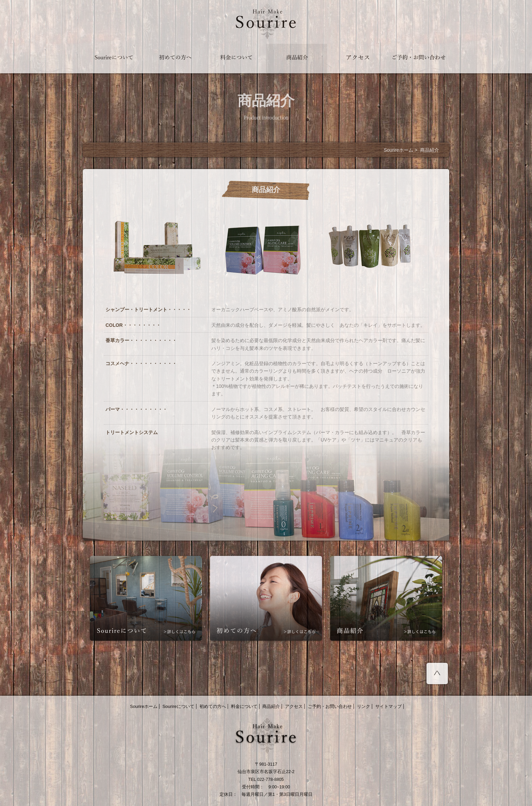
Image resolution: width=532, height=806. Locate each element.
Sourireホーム (398, 150)
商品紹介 (271, 706)
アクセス (294, 706)
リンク (364, 706)
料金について (244, 706)
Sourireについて (178, 706)
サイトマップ (388, 706)
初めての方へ (213, 706)
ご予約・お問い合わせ (330, 706)
